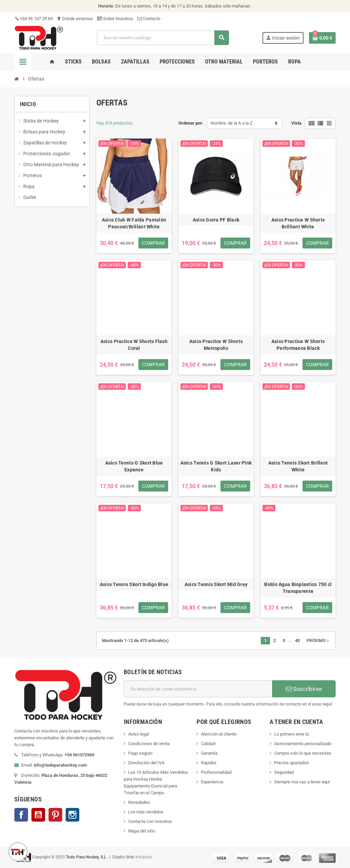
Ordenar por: (191, 123)
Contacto (149, 19)
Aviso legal (139, 734)
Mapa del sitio (142, 831)
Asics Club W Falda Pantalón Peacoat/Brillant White (134, 223)
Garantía (209, 753)
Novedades (139, 802)
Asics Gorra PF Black (216, 220)
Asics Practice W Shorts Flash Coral (134, 345)
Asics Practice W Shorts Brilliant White (298, 223)
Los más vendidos (146, 812)
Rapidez (209, 763)
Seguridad (284, 772)
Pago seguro (140, 753)
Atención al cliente (219, 734)
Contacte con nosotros (150, 821)
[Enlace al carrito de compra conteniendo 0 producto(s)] (322, 38)
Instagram (72, 815)
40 (297, 641)
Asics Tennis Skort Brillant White (298, 466)
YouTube (38, 815)
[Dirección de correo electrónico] (198, 689)
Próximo (318, 641)
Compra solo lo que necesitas (303, 753)
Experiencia (212, 782)
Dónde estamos (75, 19)
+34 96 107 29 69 (33, 19)
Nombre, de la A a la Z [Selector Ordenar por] (232, 123)
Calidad (208, 744)
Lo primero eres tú (292, 734)
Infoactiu (144, 857)
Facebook (21, 815)
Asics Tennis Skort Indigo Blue (134, 584)
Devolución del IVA (146, 763)
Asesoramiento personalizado (303, 744)
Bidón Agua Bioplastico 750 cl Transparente (298, 588)
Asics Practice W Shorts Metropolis (216, 345)
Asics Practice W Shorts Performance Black (298, 345)
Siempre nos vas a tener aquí (302, 782)
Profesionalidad (216, 772)
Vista (296, 123)
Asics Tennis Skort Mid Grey (216, 584)
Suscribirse (304, 689)
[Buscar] (163, 38)
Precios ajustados (292, 763)
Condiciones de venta (149, 744)
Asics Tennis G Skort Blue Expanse (134, 466)
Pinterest (55, 815)
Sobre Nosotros (115, 19)
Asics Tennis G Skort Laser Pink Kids (216, 466)
